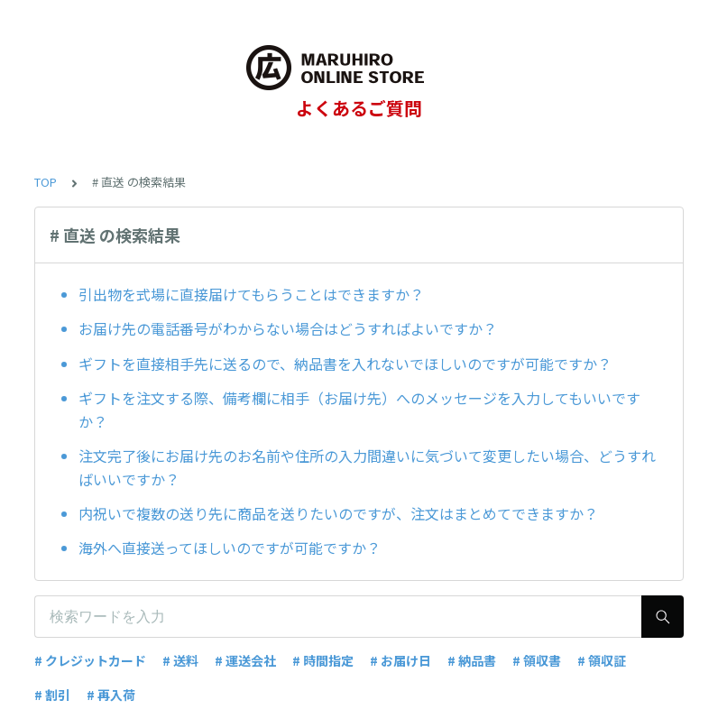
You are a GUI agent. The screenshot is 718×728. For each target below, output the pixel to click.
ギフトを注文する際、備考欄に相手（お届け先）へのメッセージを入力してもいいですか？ (359, 410)
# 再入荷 (111, 695)
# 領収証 (602, 660)
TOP (46, 182)
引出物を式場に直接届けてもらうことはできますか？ (251, 294)
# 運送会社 (245, 660)
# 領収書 (537, 660)
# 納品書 (472, 660)
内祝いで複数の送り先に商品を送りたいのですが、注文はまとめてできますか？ (338, 513)
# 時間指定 (323, 660)
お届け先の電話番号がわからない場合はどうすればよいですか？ (288, 328)
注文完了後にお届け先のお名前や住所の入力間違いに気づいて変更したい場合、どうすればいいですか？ (367, 467)
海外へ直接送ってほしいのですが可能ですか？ (230, 548)
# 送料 (180, 660)
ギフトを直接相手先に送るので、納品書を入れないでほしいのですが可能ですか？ (345, 364)
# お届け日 (400, 660)
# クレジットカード (90, 660)
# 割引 (52, 695)
